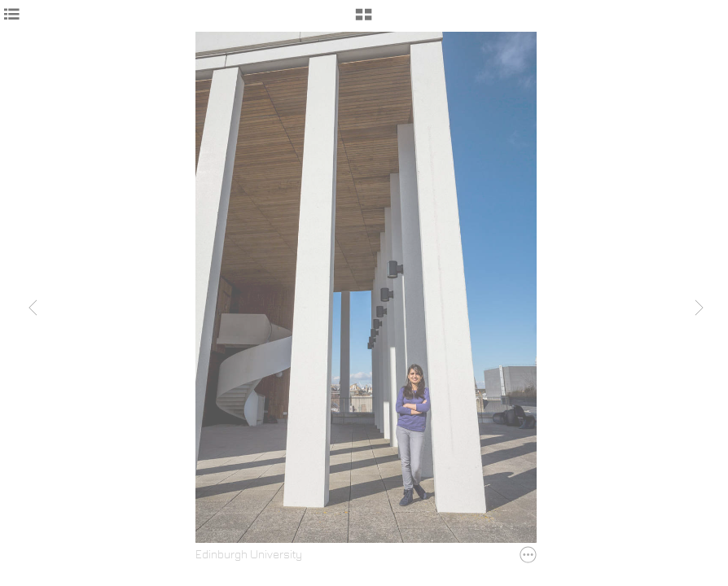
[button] (364, 20)
